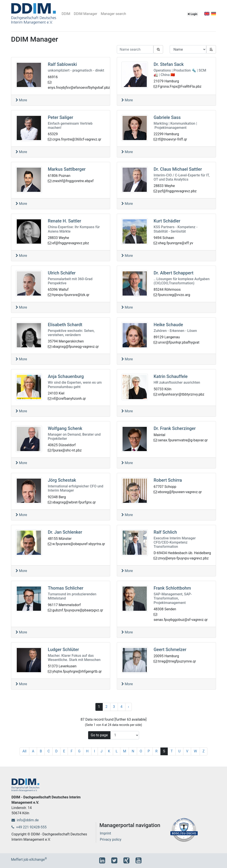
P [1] (149, 751)
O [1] (141, 751)
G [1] (79, 751)
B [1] (41, 751)
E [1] (64, 751)
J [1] (101, 751)
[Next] (129, 707)
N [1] (133, 751)
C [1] (48, 751)
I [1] (95, 751)
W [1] (195, 751)
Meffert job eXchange (29, 860)
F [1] (72, 751)
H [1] (87, 751)
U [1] (179, 751)
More (21, 100)
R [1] (156, 751)
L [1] (117, 751)
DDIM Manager (86, 14)
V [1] (187, 751)
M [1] (125, 751)
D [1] (57, 751)
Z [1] (204, 751)
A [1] (33, 751)
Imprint (105, 833)
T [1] (172, 751)
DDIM (66, 14)
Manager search (113, 14)
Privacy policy (111, 839)
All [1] (24, 751)
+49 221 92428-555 (29, 827)
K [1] (109, 751)
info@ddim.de (25, 820)
